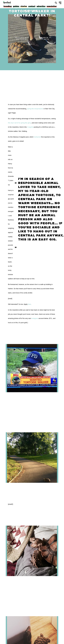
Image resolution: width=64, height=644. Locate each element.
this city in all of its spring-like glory (19, 123)
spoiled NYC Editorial (22, 38)
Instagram (35, 318)
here (29, 304)
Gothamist (37, 137)
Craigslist (30, 127)
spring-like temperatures (35, 109)
